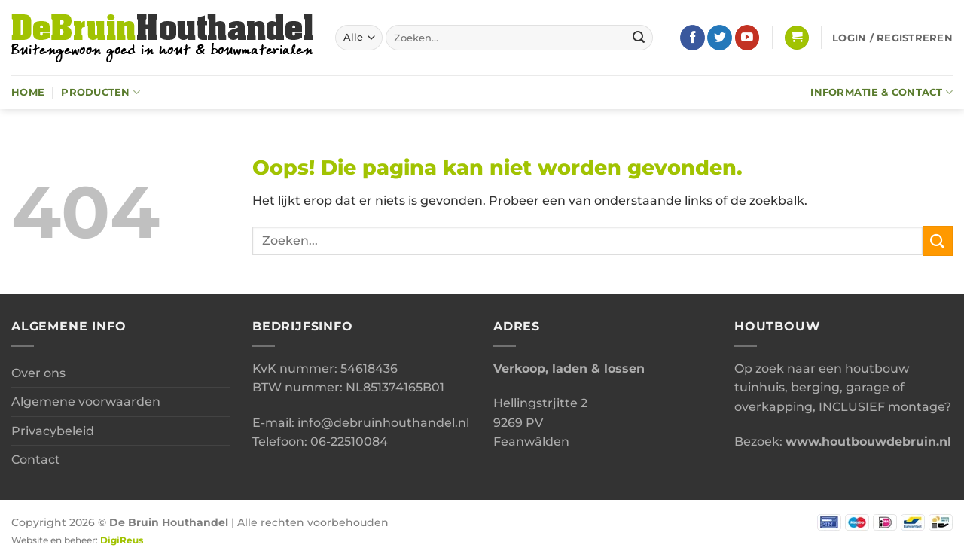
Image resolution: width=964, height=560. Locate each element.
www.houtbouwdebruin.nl (868, 441)
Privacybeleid (53, 431)
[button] (797, 38)
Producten (101, 92)
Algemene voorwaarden (86, 402)
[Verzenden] (639, 38)
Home (28, 92)
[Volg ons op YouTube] (747, 38)
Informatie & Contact (882, 92)
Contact (36, 460)
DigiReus (122, 540)
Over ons (38, 373)
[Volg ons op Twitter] (720, 38)
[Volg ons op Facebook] (692, 38)
